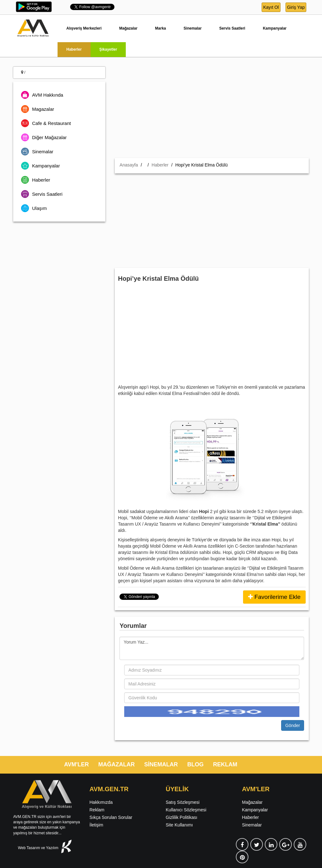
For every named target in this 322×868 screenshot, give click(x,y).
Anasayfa (129, 165)
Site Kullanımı (179, 825)
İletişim (97, 825)
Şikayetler (108, 49)
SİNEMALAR (161, 764)
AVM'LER (77, 764)
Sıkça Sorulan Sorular (111, 817)
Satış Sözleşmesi (183, 802)
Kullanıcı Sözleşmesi (186, 810)
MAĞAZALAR (117, 764)
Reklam (97, 810)
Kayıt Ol (271, 7)
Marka (161, 28)
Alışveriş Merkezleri (84, 28)
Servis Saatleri (232, 28)
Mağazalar (128, 28)
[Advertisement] (212, 111)
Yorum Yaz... (212, 648)
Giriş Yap (296, 7)
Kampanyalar (275, 28)
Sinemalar (193, 28)
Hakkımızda (101, 802)
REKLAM (225, 764)
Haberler (74, 49)
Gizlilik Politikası (181, 817)
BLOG (196, 764)
